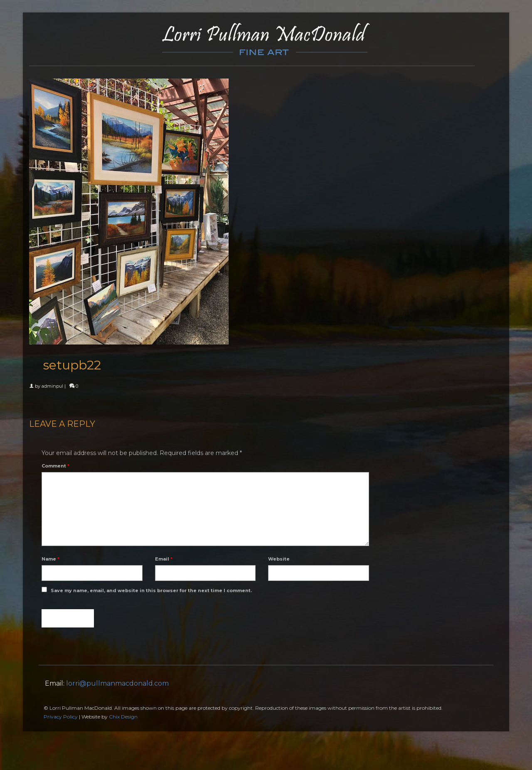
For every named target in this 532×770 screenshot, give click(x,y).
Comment (55, 466)
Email (164, 559)
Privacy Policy (61, 717)
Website (279, 559)
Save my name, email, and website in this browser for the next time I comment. (151, 590)
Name (50, 559)
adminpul (52, 386)
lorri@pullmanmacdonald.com (117, 683)
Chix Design (123, 717)
